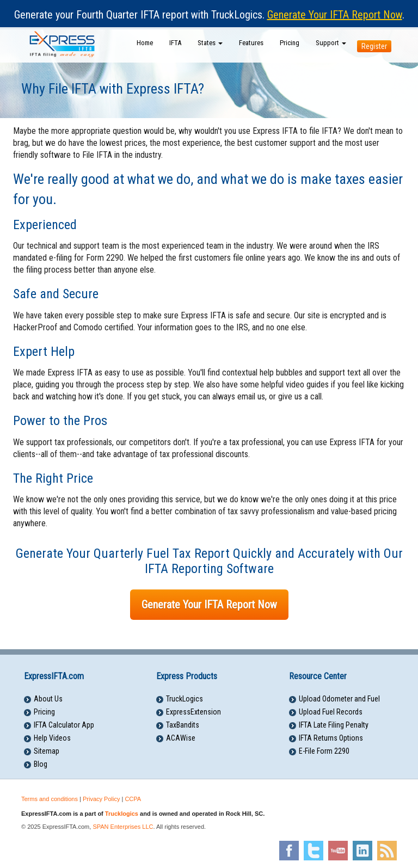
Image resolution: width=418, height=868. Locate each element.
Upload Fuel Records (331, 712)
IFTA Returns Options (331, 738)
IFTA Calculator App (64, 725)
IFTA (175, 43)
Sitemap (47, 751)
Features (251, 43)
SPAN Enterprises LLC (123, 827)
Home (145, 43)
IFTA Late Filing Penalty (334, 725)
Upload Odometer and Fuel (339, 699)
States (210, 43)
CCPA (133, 799)
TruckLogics (185, 699)
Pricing (290, 43)
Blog (41, 764)
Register (374, 46)
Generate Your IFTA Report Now (335, 15)
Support (331, 43)
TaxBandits (183, 725)
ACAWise (181, 738)
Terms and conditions (50, 799)
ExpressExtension (193, 712)
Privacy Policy (101, 799)
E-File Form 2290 (324, 751)
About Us (48, 699)
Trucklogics (122, 814)
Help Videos (52, 738)
